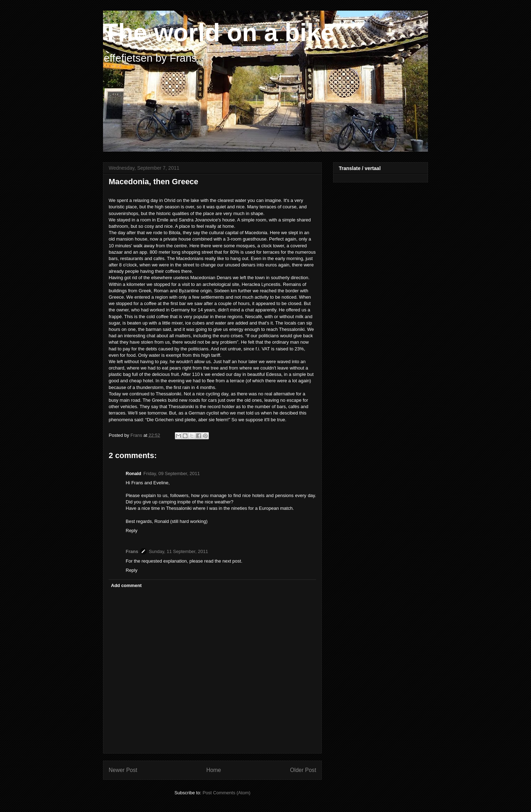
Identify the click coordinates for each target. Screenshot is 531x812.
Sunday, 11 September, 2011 (178, 551)
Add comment (127, 585)
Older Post (303, 770)
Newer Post (123, 770)
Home (214, 770)
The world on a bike (219, 33)
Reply (132, 531)
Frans (132, 551)
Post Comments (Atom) (226, 793)
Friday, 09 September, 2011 (172, 473)
